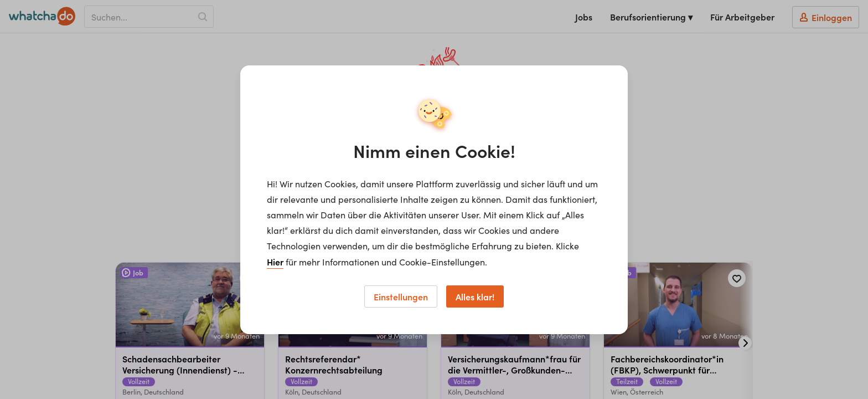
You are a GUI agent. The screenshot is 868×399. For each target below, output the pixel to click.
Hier (275, 262)
